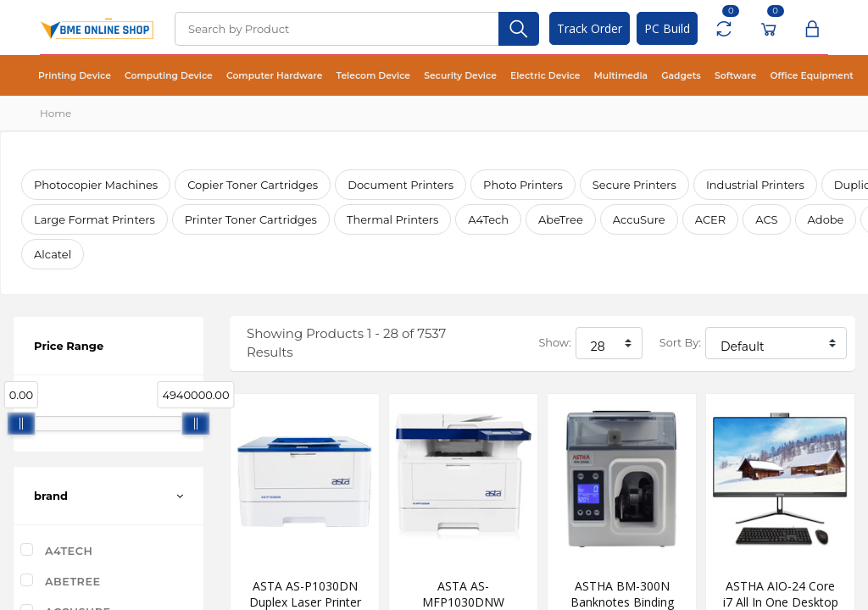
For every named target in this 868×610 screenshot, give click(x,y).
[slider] (21, 424)
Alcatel (53, 254)
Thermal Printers (392, 219)
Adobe (826, 219)
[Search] (337, 29)
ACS (766, 219)
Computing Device (161, 76)
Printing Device (72, 76)
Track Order (590, 28)
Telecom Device (354, 76)
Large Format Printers (95, 219)
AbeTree (561, 219)
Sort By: (680, 343)
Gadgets (644, 76)
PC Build (667, 28)
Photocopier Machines (96, 185)
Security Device (436, 76)
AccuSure (639, 219)
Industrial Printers (755, 185)
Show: (554, 343)
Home (56, 113)
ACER (711, 219)
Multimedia (587, 76)
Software (695, 76)
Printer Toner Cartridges (251, 219)
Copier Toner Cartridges (253, 185)
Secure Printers (634, 185)
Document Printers (401, 185)
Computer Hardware (261, 76)
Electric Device (516, 76)
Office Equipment (766, 76)
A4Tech (488, 219)
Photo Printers (523, 185)
